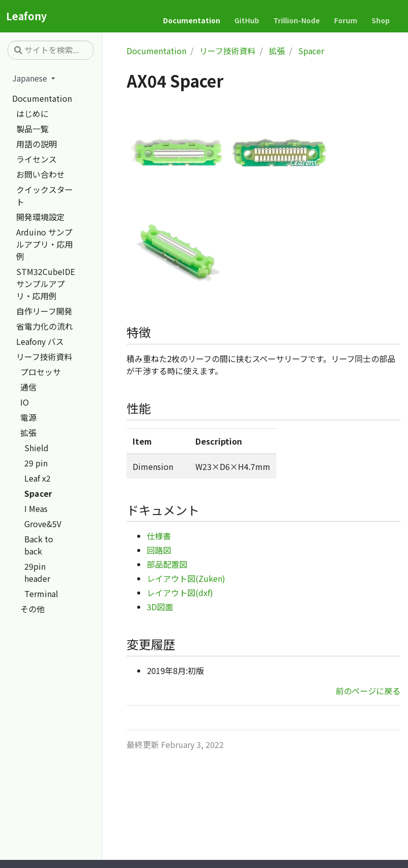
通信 (28, 387)
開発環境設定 (40, 217)
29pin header (37, 572)
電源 (28, 417)
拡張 (28, 432)
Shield (36, 448)
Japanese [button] (31, 78)
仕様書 (159, 536)
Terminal (41, 594)
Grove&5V (43, 524)
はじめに (32, 113)
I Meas (36, 508)
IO (25, 402)
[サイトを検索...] (51, 50)
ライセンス (36, 159)
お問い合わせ (40, 174)
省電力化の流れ (45, 326)
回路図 (159, 550)
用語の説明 (36, 144)
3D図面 (160, 607)
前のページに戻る (368, 691)
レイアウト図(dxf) (180, 593)
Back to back (39, 545)
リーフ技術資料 (44, 357)
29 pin (36, 463)
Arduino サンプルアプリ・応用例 (45, 244)
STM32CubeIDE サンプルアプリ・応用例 (46, 284)
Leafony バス (40, 341)
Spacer (38, 493)
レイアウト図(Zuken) (186, 578)
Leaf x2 (37, 478)
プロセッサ (40, 372)
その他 (32, 609)
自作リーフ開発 (44, 311)
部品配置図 (167, 564)
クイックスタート (45, 195)
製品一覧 (32, 129)
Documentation (42, 98)
